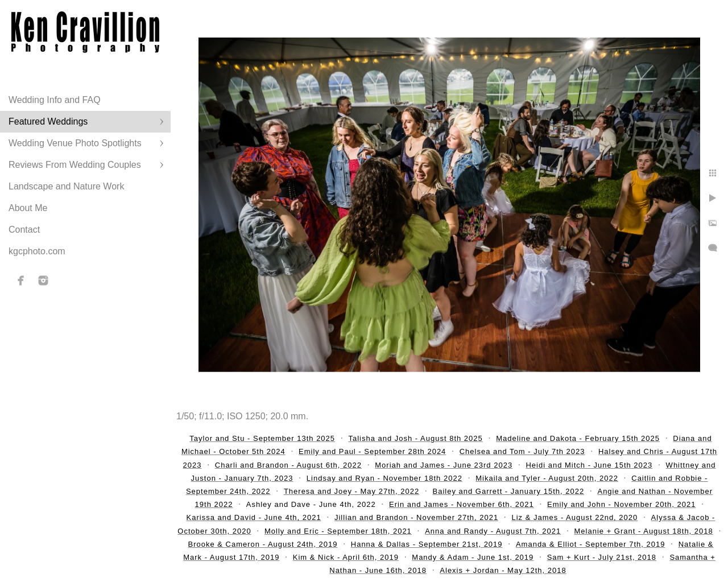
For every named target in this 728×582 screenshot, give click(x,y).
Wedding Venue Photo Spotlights (75, 143)
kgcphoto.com (37, 251)
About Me (28, 208)
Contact (24, 230)
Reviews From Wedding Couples (75, 165)
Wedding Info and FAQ (55, 100)
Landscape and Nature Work (66, 186)
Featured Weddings (48, 121)
